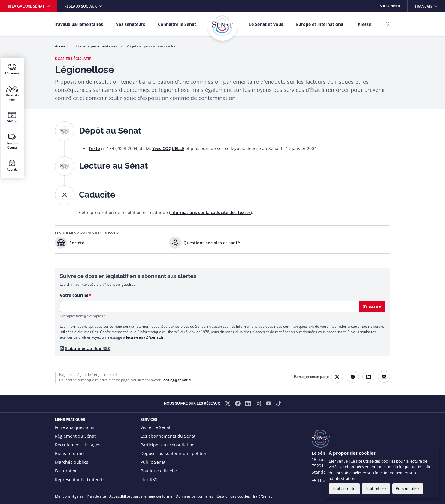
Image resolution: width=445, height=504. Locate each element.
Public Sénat (153, 462)
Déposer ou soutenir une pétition (174, 453)
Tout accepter (344, 488)
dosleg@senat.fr (177, 380)
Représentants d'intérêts (80, 480)
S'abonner (390, 6)
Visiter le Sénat (156, 427)
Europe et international (320, 24)
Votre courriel (74, 295)
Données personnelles (194, 496)
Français (430, 4)
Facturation (66, 471)
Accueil (61, 46)
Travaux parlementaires (78, 24)
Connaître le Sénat (177, 24)
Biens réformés (70, 453)
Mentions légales (69, 496)
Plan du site (96, 496)
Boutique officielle (159, 471)
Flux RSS (149, 480)
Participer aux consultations (169, 445)
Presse (364, 24)
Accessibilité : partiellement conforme (141, 496)
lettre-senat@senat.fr (145, 337)
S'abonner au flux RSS (88, 348)
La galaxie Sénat (26, 6)
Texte (94, 148)
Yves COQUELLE (168, 148)
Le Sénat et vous (266, 24)
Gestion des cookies (233, 496)
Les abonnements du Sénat (168, 436)
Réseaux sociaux (81, 6)
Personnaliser (408, 488)
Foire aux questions (75, 427)
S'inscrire (372, 306)
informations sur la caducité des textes (210, 212)
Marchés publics (72, 462)
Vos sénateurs (130, 24)
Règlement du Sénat (75, 436)
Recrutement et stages (78, 445)
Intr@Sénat (262, 496)
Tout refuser (376, 488)
